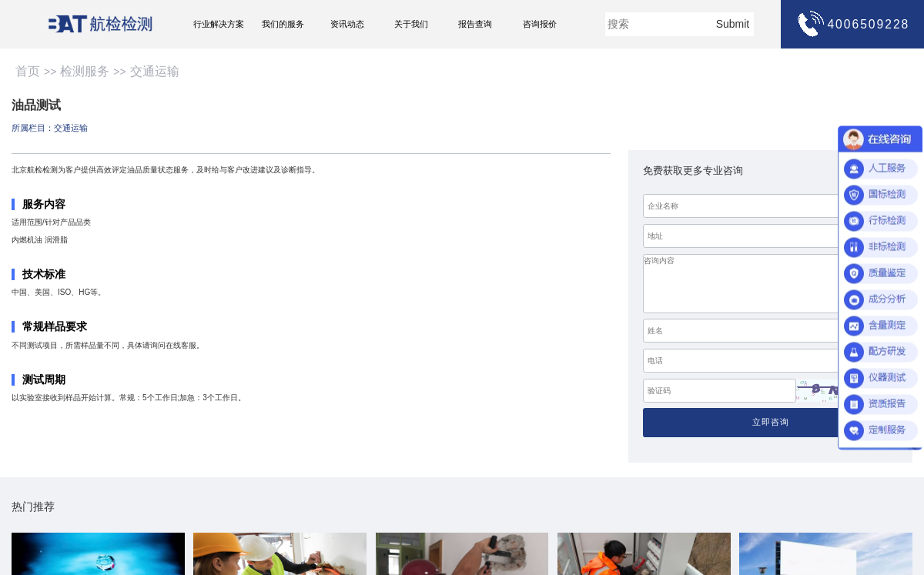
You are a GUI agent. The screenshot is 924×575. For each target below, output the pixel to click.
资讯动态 (347, 24)
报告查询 (475, 24)
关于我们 (411, 24)
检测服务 (85, 71)
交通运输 (155, 71)
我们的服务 (283, 24)
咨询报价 (540, 24)
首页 (28, 71)
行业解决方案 (219, 24)
